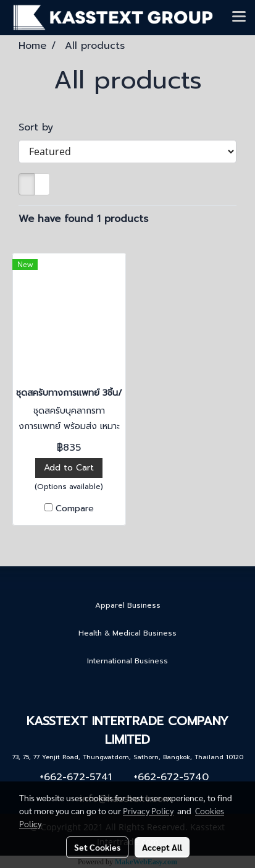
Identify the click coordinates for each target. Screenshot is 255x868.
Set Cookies (97, 847)
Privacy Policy (148, 811)
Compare (75, 509)
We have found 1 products (83, 219)
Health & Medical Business (127, 633)
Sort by (41, 127)
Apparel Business (128, 605)
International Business (127, 661)
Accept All (162, 847)
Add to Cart (69, 468)
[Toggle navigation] (239, 17)
